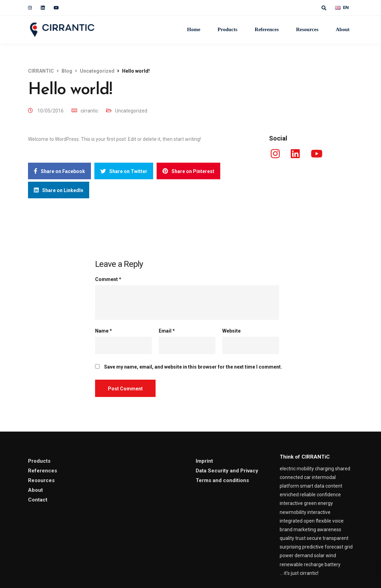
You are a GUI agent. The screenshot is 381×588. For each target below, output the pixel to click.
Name (104, 331)
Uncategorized (131, 111)
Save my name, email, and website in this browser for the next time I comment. (193, 367)
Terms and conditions (222, 480)
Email (167, 331)
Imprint (204, 461)
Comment (108, 279)
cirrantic (89, 111)
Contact (38, 500)
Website (231, 331)
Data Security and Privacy (227, 471)
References (267, 29)
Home (194, 29)
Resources (307, 29)
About (343, 29)
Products (227, 29)
